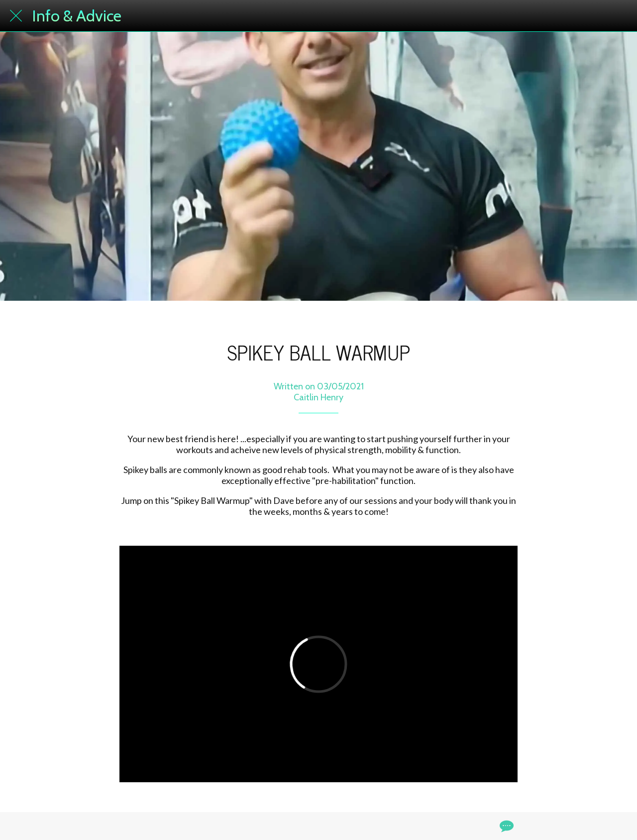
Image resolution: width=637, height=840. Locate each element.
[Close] (16, 16)
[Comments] (506, 826)
